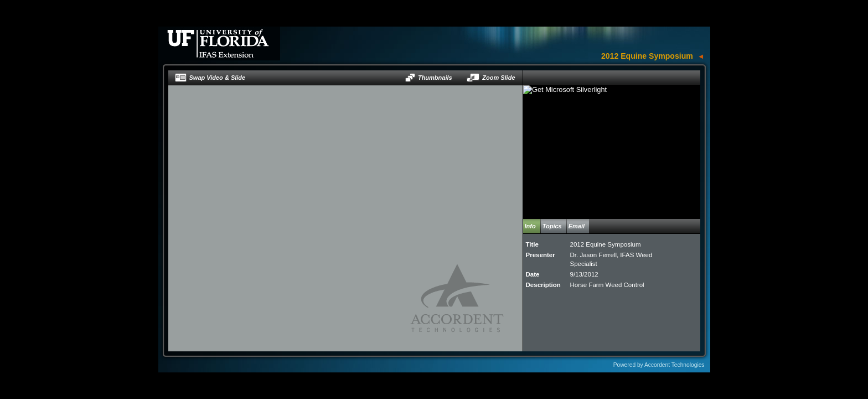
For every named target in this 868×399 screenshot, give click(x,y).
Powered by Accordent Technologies (659, 365)
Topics (552, 226)
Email (577, 226)
